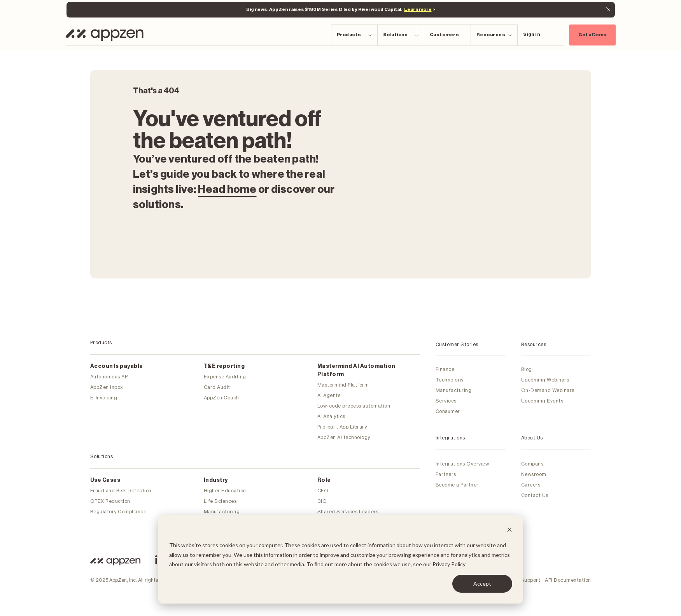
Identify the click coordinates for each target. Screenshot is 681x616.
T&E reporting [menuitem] (224, 366)
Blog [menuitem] (527, 369)
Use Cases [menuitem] (105, 480)
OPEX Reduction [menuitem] (110, 501)
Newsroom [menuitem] (534, 474)
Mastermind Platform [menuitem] (343, 385)
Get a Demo (592, 35)
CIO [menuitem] (322, 501)
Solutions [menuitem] (102, 456)
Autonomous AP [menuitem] (109, 377)
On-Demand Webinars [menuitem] (548, 390)
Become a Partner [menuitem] (457, 485)
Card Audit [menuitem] (217, 387)
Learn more (418, 9)
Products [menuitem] (101, 342)
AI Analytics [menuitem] (331, 416)
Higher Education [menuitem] (225, 491)
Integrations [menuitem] (450, 438)
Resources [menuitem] (534, 344)
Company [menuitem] (532, 464)
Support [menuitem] (531, 580)
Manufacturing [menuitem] (222, 512)
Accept (482, 584)
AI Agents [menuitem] (329, 395)
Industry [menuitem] (216, 480)
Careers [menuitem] (531, 485)
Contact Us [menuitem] (535, 495)
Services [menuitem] (446, 401)
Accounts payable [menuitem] (117, 366)
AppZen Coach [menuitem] (221, 398)
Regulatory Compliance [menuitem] (118, 512)
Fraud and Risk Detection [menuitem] (121, 491)
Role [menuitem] (324, 480)
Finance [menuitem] (445, 369)
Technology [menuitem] (450, 380)
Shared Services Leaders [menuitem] (348, 512)
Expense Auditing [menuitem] (225, 377)
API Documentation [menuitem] (568, 580)
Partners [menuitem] (446, 474)
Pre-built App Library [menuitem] (342, 427)
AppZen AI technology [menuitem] (344, 437)
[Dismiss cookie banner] (509, 531)
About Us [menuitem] (532, 438)
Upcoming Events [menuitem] (542, 401)
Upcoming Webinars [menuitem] (545, 380)
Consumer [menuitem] (448, 411)
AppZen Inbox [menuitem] (107, 387)
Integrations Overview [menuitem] (462, 464)
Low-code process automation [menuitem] (354, 406)
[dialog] (341, 559)
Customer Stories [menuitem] (457, 344)
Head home (227, 189)
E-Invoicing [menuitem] (104, 398)
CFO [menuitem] (323, 491)
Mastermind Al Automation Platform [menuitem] (356, 370)
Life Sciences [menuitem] (220, 501)
